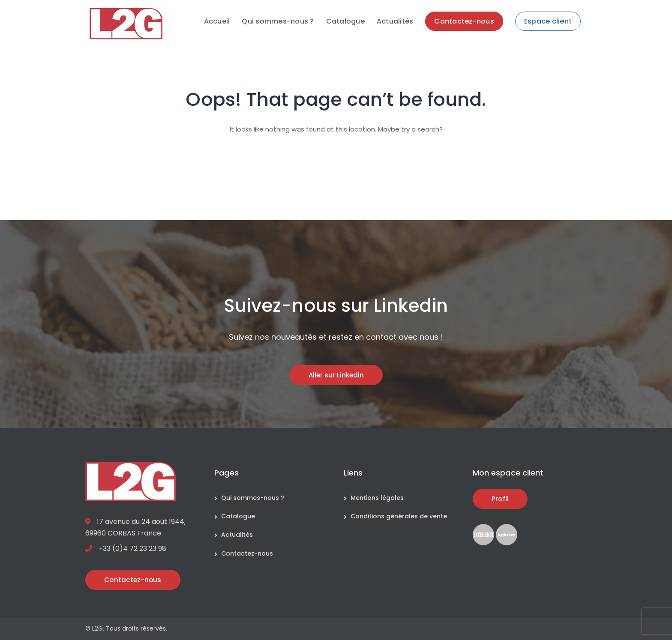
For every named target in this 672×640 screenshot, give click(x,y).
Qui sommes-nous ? (253, 498)
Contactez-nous (247, 553)
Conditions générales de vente (399, 516)
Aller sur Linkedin (336, 375)
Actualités (237, 535)
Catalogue (238, 516)
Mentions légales (377, 498)
